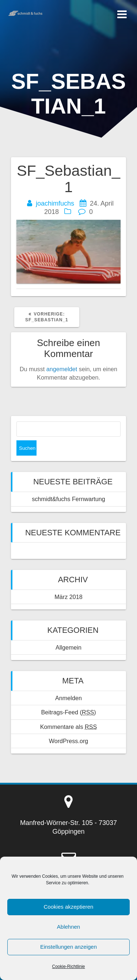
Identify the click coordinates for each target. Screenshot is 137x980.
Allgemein (68, 647)
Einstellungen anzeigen (68, 947)
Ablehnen (68, 927)
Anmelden (68, 698)
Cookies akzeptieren (69, 907)
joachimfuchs (55, 203)
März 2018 (68, 597)
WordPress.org (69, 741)
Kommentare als (69, 727)
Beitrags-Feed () (68, 712)
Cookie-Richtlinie (68, 967)
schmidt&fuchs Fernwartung (68, 499)
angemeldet (62, 369)
